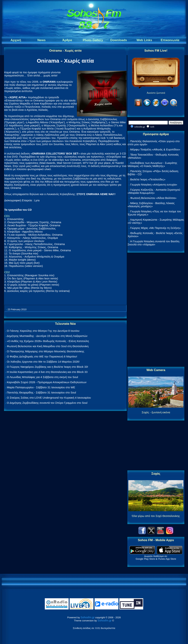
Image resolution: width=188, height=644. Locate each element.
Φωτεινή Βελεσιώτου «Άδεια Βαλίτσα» (153, 198)
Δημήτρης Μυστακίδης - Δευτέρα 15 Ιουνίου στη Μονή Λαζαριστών (47, 336)
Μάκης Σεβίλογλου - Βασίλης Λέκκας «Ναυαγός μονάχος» (151, 205)
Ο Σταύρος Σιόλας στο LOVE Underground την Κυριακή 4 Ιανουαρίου (49, 398)
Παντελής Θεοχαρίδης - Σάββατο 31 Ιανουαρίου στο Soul (41, 392)
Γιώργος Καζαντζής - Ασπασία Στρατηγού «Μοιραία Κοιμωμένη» (154, 191)
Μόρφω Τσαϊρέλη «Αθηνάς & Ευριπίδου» (155, 149)
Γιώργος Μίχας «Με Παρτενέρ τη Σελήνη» (155, 228)
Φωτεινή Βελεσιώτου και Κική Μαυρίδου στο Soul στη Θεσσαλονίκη (48, 346)
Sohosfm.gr (88, 617)
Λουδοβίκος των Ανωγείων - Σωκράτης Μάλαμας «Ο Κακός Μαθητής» (152, 164)
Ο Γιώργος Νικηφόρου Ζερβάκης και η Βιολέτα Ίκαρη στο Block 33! (47, 367)
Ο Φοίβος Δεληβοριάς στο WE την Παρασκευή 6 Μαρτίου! (42, 356)
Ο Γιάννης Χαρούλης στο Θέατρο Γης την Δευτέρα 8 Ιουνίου (43, 331)
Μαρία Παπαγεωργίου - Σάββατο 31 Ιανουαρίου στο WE (41, 387)
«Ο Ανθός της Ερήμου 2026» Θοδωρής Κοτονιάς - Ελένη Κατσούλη (48, 341)
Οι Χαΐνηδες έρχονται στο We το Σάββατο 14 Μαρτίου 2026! (43, 362)
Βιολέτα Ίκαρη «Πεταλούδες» (148, 179)
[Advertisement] (156, 310)
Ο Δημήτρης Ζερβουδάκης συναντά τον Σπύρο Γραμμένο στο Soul (47, 403)
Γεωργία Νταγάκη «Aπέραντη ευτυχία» (154, 185)
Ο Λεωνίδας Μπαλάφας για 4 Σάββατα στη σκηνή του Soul (42, 377)
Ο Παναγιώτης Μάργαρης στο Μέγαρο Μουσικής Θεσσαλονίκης (45, 351)
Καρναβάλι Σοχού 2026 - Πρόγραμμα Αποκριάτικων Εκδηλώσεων (47, 382)
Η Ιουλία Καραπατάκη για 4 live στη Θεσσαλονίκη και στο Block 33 (47, 372)
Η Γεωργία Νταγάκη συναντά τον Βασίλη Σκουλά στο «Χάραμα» (153, 243)
